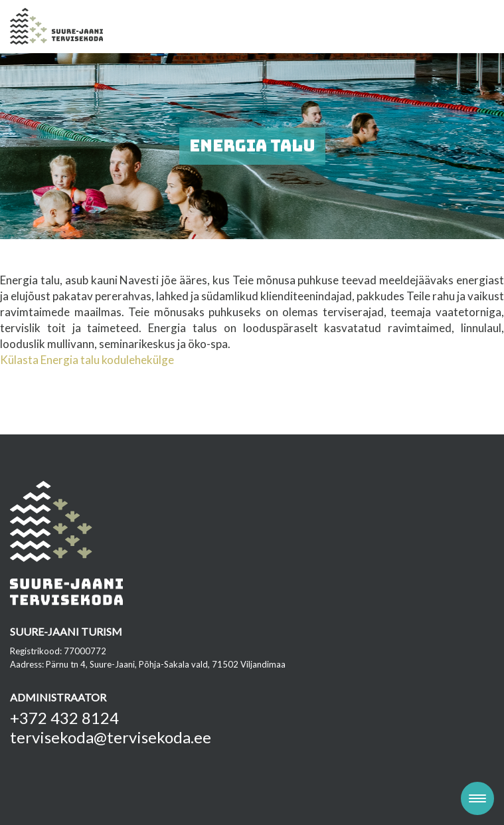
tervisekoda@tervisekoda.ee (111, 737)
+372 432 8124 (64, 718)
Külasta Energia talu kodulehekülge (87, 360)
